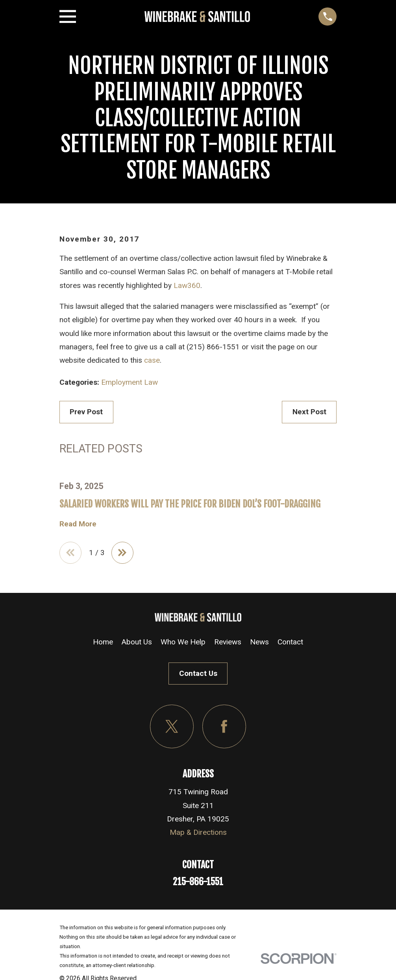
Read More (78, 524)
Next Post (309, 412)
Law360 (187, 285)
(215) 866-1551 (213, 347)
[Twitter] (172, 728)
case (152, 360)
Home (103, 644)
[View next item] (126, 554)
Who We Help (183, 644)
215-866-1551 (198, 884)
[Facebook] (224, 728)
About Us (137, 644)
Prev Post (86, 412)
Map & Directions (198, 834)
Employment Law (130, 382)
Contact (290, 644)
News (259, 644)
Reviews (228, 644)
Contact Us (198, 675)
